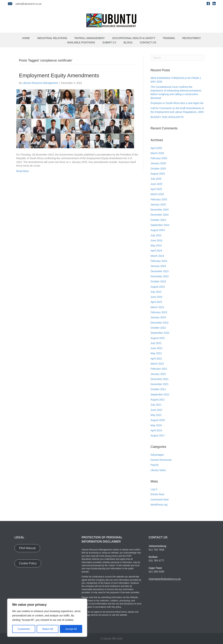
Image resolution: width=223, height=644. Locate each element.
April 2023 (156, 302)
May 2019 (156, 425)
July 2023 (156, 292)
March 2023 (157, 307)
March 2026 (157, 153)
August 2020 (158, 420)
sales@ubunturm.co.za (28, 4)
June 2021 (156, 410)
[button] (27, 548)
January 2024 (158, 266)
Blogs (128, 42)
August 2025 (158, 174)
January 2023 (158, 317)
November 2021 (160, 384)
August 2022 (158, 338)
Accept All (71, 629)
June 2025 (156, 184)
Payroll (155, 465)
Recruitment (192, 38)
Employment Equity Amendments (59, 75)
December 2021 (160, 379)
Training (169, 38)
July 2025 (156, 179)
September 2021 (160, 394)
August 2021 (158, 400)
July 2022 (156, 343)
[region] (47, 618)
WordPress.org (159, 505)
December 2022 (160, 323)
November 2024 (160, 215)
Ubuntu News (158, 470)
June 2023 (156, 297)
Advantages (157, 455)
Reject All (48, 629)
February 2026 (159, 158)
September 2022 (160, 333)
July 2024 (156, 235)
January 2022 (158, 374)
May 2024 (156, 246)
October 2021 (158, 389)
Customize (24, 629)
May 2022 (156, 353)
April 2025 (156, 189)
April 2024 (156, 251)
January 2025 (158, 205)
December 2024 (160, 210)
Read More (23, 171)
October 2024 (158, 220)
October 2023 (158, 281)
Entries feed (157, 494)
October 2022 (158, 328)
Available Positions (81, 42)
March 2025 (157, 194)
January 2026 (158, 163)
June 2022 (156, 348)
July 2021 (156, 405)
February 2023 (159, 312)
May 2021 (156, 415)
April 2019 (156, 430)
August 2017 (158, 436)
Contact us (148, 42)
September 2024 (160, 225)
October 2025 (158, 169)
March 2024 (157, 256)
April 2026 (156, 148)
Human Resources (161, 460)
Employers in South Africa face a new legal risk (177, 103)
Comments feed (160, 500)
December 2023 (160, 271)
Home (26, 38)
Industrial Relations (52, 38)
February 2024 (159, 261)
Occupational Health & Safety (134, 38)
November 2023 (160, 276)
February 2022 (159, 369)
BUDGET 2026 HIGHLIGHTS (167, 117)
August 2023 (158, 287)
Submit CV (109, 42)
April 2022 (156, 359)
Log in (154, 489)
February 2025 (159, 199)
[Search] (177, 58)
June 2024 (156, 240)
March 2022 (157, 364)
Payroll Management (90, 38)
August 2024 (158, 230)
